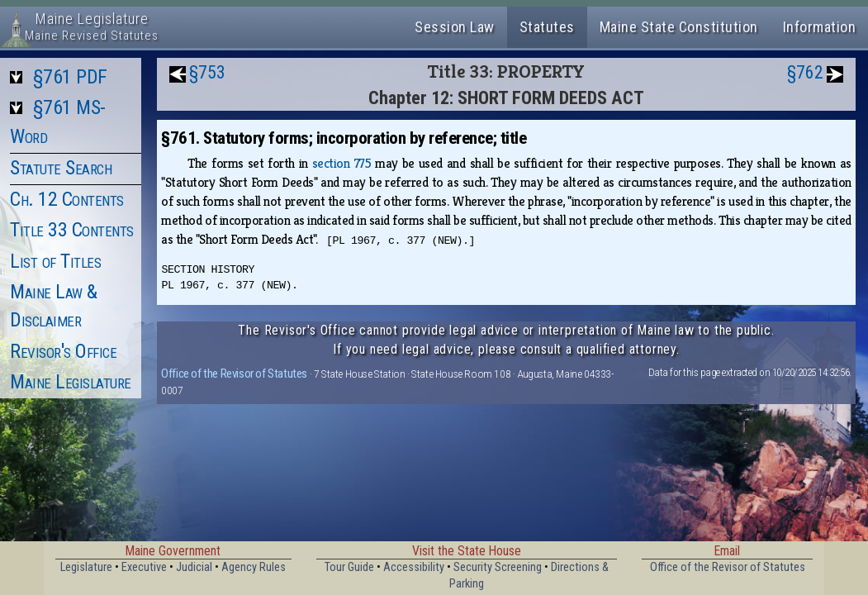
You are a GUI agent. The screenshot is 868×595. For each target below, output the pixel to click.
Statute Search (61, 168)
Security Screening (498, 567)
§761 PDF (70, 77)
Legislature (86, 567)
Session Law (455, 27)
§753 (207, 72)
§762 (805, 72)
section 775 (342, 163)
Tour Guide (349, 567)
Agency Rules (254, 567)
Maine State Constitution (679, 27)
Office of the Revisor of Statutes (234, 374)
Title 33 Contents (72, 230)
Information (820, 27)
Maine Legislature (71, 382)
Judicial (194, 567)
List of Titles (55, 261)
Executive (144, 567)
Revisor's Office (63, 351)
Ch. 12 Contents (67, 199)
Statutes (547, 27)
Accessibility (414, 567)
